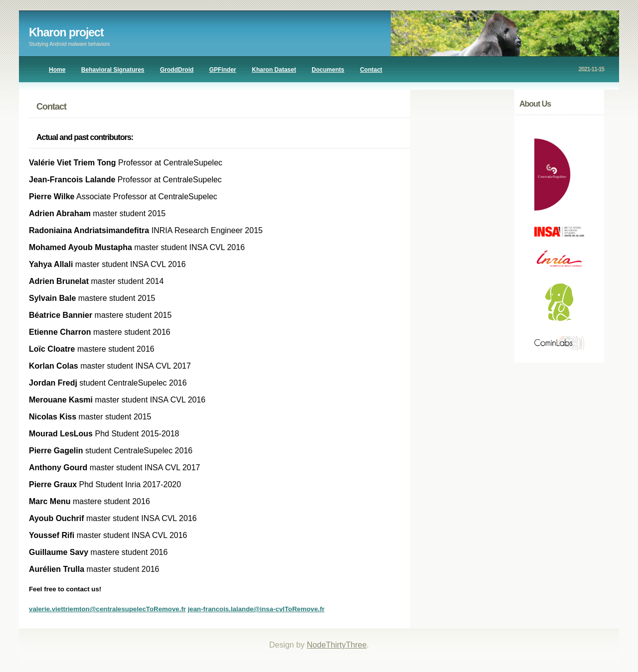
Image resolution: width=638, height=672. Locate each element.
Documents (328, 70)
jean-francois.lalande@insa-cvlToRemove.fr (256, 609)
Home (57, 70)
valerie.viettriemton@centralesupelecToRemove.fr (107, 609)
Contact (371, 70)
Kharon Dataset (274, 70)
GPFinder (223, 70)
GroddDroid (177, 70)
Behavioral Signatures (113, 70)
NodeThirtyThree (337, 645)
